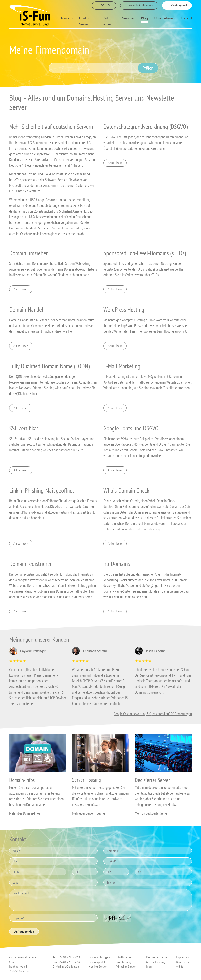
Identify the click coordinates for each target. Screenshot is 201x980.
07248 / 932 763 (69, 957)
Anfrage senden (24, 932)
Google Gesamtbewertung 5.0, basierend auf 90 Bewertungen (153, 714)
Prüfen (148, 68)
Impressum (183, 957)
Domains (66, 18)
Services (128, 18)
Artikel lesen (115, 163)
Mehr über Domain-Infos (25, 813)
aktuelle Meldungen (141, 5)
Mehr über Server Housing (88, 813)
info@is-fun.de (70, 967)
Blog (144, 18)
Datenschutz (183, 962)
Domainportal (97, 962)
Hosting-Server (98, 967)
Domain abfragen (99, 957)
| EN (106, 5)
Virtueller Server (126, 967)
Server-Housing (156, 962)
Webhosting (124, 962)
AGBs (180, 967)
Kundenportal (179, 5)
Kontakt (186, 18)
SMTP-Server (106, 21)
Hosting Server (85, 21)
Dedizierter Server (157, 957)
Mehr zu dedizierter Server (152, 813)
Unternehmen (164, 18)
